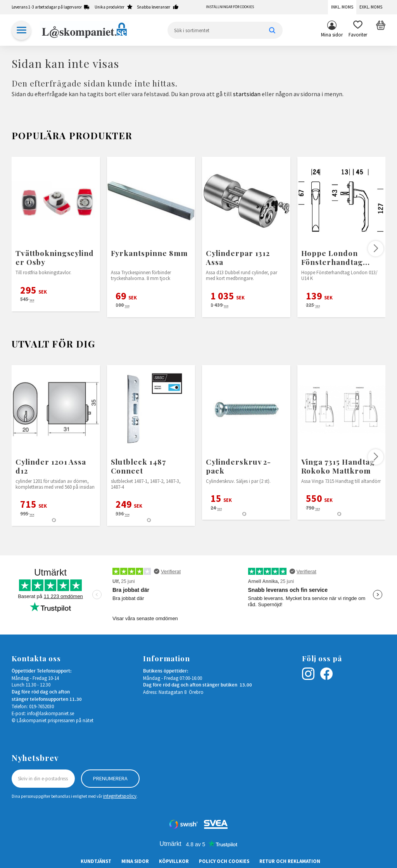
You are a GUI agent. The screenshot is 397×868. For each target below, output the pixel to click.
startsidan (247, 94)
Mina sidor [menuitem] (332, 35)
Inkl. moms (342, 7)
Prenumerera (110, 778)
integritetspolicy (120, 796)
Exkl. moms (371, 7)
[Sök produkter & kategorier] (225, 30)
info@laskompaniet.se (51, 713)
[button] (358, 30)
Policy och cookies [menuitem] (224, 861)
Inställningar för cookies (230, 7)
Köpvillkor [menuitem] (174, 861)
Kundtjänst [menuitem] (96, 861)
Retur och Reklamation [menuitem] (290, 861)
